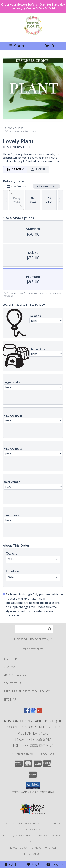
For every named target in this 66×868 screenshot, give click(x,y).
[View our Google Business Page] (33, 712)
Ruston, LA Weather (16, 835)
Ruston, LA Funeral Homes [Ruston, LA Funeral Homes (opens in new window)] (24, 823)
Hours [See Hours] (55, 865)
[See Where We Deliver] (33, 649)
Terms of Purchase (44, 848)
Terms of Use (33, 854)
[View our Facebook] (27, 712)
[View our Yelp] (39, 712)
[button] (33, 786)
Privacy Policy (17, 848)
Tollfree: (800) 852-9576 (33, 746)
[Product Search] (34, 629)
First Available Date (46, 186)
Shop (17, 46)
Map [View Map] (33, 865)
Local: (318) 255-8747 (33, 739)
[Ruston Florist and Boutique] (33, 36)
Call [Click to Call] (11, 865)
